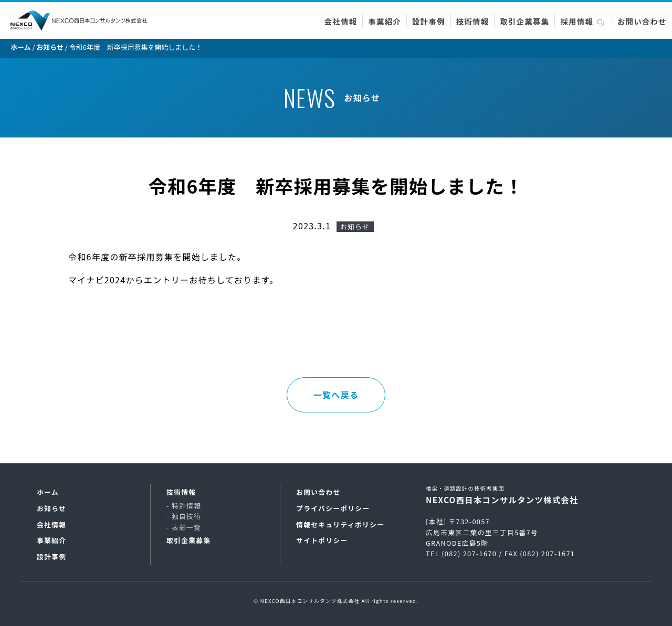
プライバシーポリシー (333, 508)
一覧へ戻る (336, 395)
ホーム (48, 492)
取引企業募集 (524, 21)
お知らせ (51, 508)
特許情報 (186, 506)
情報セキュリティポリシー (340, 524)
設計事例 (429, 21)
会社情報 (341, 21)
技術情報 (473, 21)
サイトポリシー (322, 540)
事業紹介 (385, 21)
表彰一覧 (186, 527)
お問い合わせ (642, 21)
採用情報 (577, 21)
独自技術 (186, 516)
